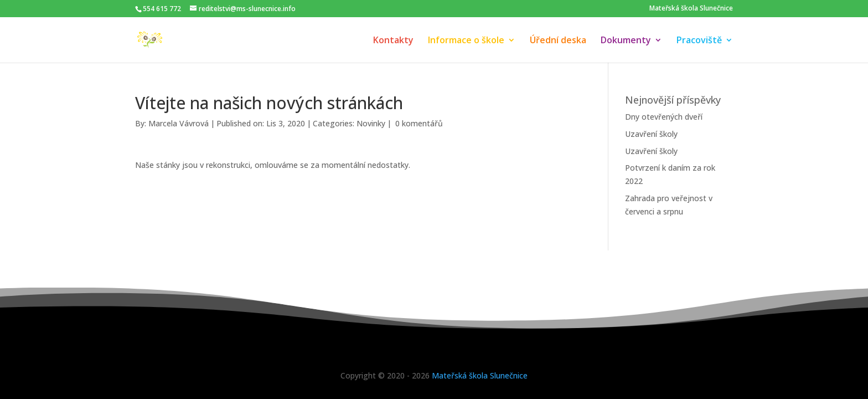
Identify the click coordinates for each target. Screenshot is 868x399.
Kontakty (393, 41)
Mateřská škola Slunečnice (691, 8)
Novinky (371, 123)
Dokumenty (626, 41)
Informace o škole (466, 41)
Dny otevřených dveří (664, 117)
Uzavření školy (651, 134)
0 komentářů (419, 123)
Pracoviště (699, 41)
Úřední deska (558, 41)
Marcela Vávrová (179, 123)
